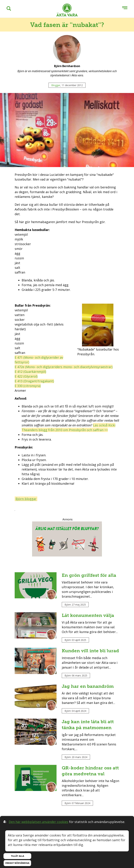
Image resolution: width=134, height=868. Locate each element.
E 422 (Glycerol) (26, 376)
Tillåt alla (17, 856)
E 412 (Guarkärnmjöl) (30, 372)
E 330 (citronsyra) (28, 386)
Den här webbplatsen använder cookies (38, 822)
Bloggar (56, 85)
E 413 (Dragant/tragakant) (34, 381)
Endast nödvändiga (17, 863)
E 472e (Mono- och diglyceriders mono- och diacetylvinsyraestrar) (64, 367)
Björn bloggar (26, 499)
